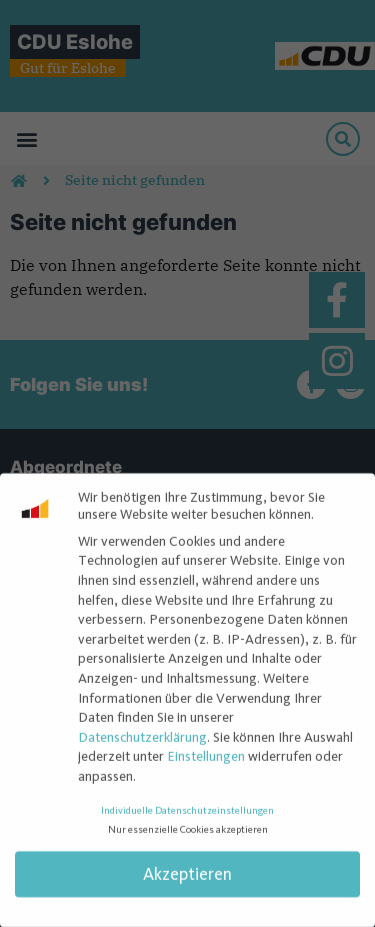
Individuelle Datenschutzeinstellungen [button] (187, 817)
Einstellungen (206, 763)
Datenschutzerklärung (142, 743)
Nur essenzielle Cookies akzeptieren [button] (188, 837)
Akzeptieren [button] (187, 881)
